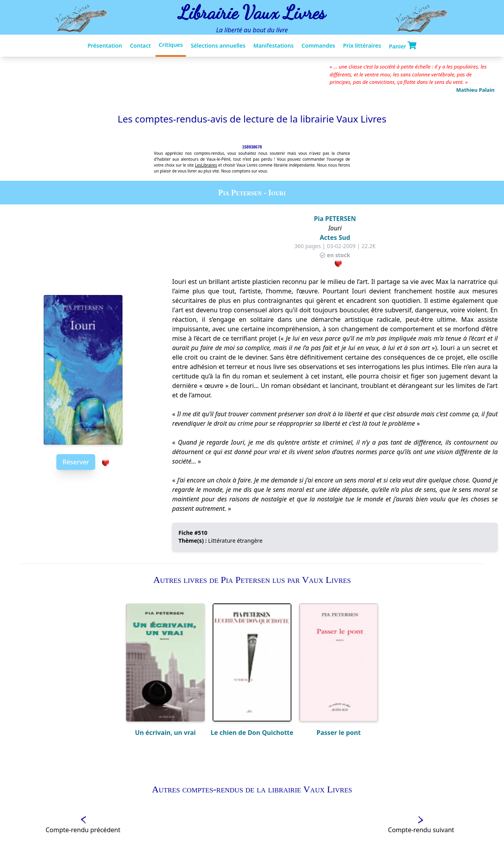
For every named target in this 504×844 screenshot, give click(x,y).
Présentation (105, 45)
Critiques (171, 45)
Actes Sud (335, 237)
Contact (140, 45)
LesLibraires (206, 165)
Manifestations (273, 45)
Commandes (318, 45)
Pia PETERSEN (335, 219)
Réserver (76, 462)
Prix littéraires (362, 45)
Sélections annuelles (218, 45)
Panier (403, 46)
